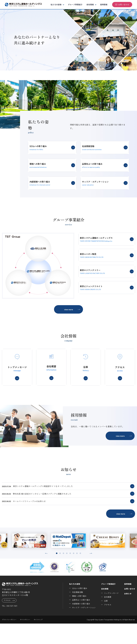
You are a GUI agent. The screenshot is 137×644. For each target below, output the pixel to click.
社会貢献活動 (75, 613)
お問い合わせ (122, 5)
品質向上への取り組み (79, 620)
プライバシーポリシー (9, 640)
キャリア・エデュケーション (81, 628)
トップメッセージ (110, 614)
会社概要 (106, 617)
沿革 (104, 621)
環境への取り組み (77, 616)
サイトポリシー (25, 640)
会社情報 (90, 5)
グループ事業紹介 (75, 5)
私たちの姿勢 (56, 5)
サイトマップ (38, 640)
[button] (46, 574)
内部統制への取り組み (79, 624)
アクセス (9, 621)
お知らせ (127, 614)
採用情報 (104, 5)
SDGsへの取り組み (77, 609)
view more (72, 310)
